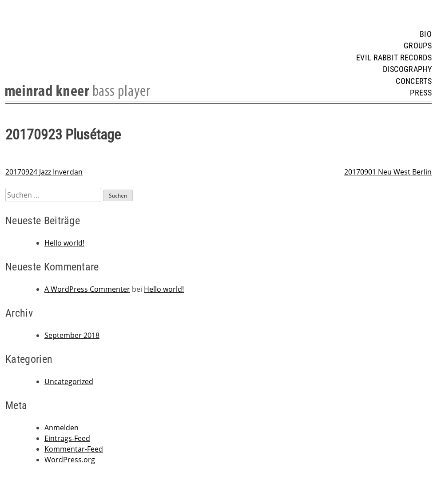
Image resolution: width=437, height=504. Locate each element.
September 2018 (72, 335)
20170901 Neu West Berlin (388, 172)
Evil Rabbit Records (394, 58)
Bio (426, 34)
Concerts (414, 81)
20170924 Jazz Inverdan (44, 172)
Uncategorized (69, 381)
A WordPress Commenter (87, 289)
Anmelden (62, 428)
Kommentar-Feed (74, 449)
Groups (418, 46)
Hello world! (64, 243)
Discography (407, 69)
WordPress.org (70, 460)
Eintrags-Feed (67, 438)
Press (421, 93)
